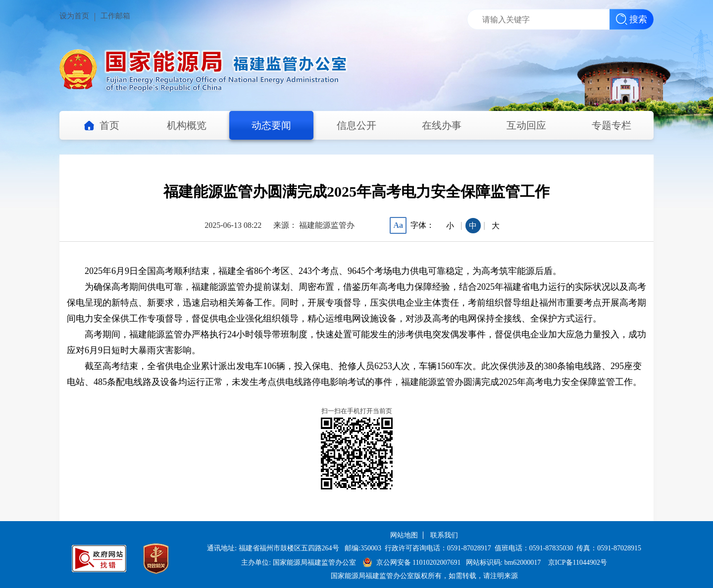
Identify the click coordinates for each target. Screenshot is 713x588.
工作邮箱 (115, 16)
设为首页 (74, 16)
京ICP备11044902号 (578, 562)
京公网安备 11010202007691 (418, 562)
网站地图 (404, 535)
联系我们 (444, 535)
